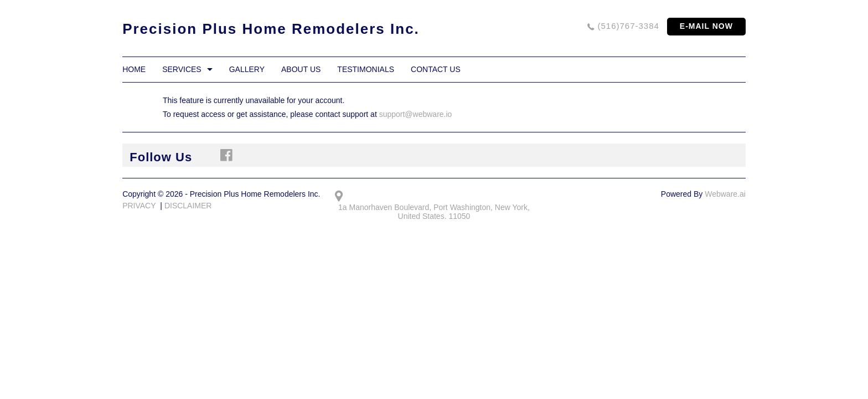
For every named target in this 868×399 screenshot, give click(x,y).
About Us (301, 69)
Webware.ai (725, 194)
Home (134, 69)
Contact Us (436, 69)
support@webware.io (416, 114)
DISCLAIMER (188, 206)
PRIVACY (139, 206)
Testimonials (366, 69)
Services (182, 69)
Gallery (247, 69)
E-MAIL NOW (706, 26)
